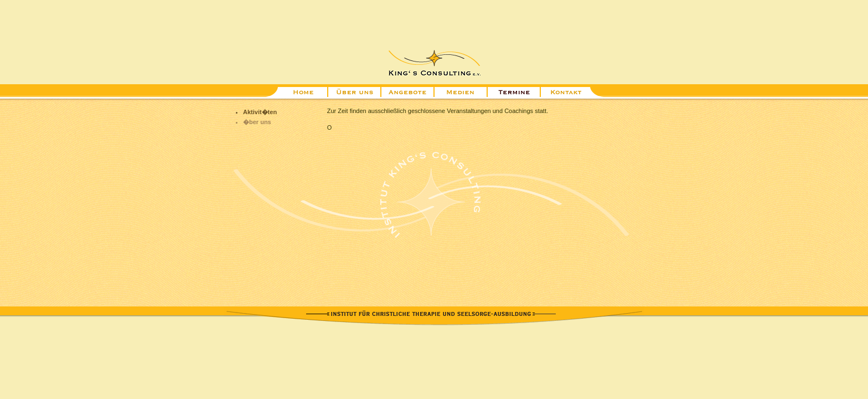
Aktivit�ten (260, 112)
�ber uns (257, 122)
